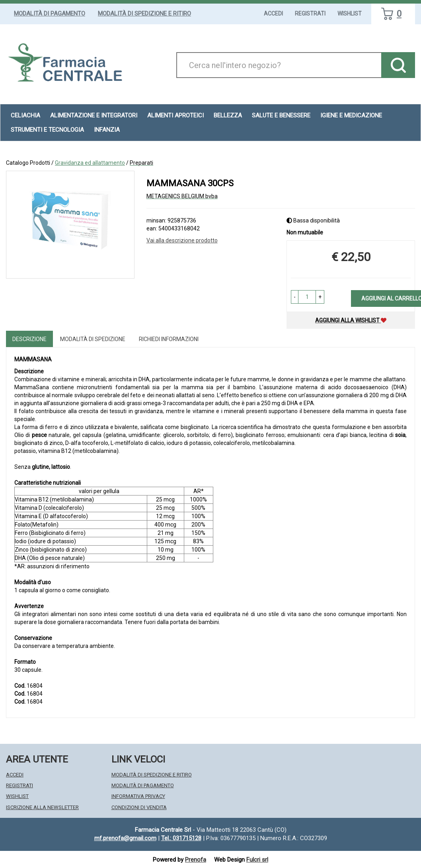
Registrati (310, 14)
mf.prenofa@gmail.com (125, 838)
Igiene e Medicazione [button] (351, 115)
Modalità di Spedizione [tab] (93, 339)
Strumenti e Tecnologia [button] (47, 130)
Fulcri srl (257, 860)
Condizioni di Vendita (139, 807)
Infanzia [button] (107, 130)
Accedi (273, 14)
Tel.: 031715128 (181, 838)
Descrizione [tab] (29, 339)
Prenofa (196, 860)
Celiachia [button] (25, 115)
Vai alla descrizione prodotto (182, 240)
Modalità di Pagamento (50, 14)
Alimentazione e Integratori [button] (94, 115)
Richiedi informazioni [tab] (169, 339)
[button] (295, 297)
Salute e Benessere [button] (281, 115)
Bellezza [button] (228, 115)
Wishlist (350, 14)
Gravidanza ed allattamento (90, 163)
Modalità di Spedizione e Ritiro (144, 14)
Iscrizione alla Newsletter (42, 807)
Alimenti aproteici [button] (175, 115)
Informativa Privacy (138, 796)
